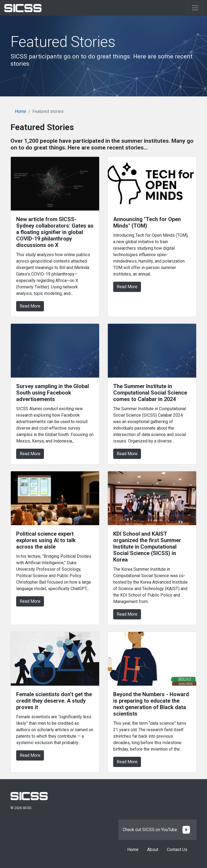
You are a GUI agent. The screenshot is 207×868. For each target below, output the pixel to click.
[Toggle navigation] (195, 8)
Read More (30, 306)
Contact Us (177, 850)
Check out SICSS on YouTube (157, 830)
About (153, 850)
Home (20, 111)
